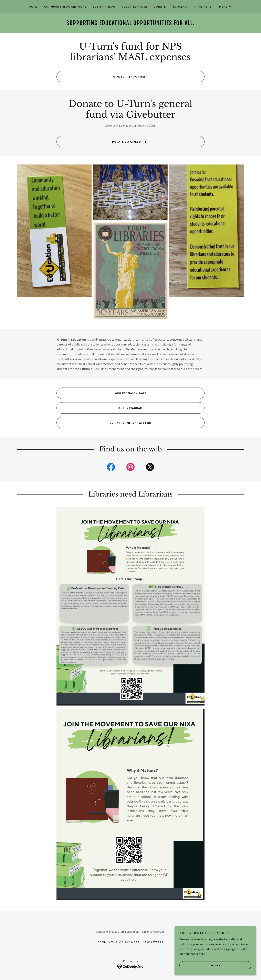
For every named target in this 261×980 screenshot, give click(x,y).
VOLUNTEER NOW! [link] (135, 7)
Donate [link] (160, 7)
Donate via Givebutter (103, 142)
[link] (130, 24)
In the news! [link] (203, 7)
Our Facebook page (101, 393)
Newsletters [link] (153, 942)
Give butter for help (102, 77)
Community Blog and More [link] (65, 7)
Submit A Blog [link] (104, 7)
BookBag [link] (180, 7)
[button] (225, 7)
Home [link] (34, 7)
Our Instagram (100, 408)
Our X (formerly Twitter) (104, 423)
